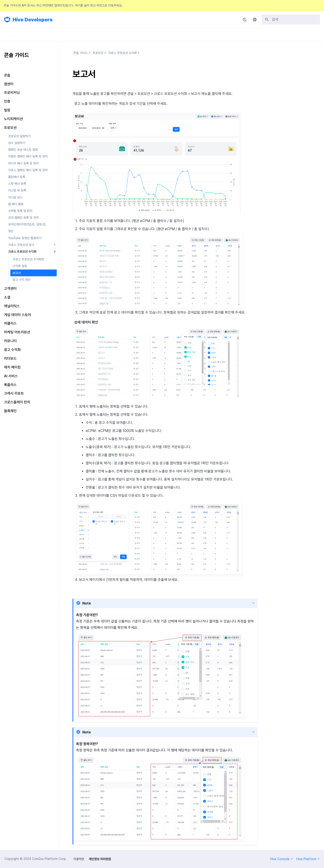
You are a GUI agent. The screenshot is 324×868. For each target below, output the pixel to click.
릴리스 (113, 35)
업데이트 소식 (13, 35)
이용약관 (79, 859)
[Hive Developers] (7, 20)
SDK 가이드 (40, 35)
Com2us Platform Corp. (49, 859)
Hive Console (281, 859)
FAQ (131, 35)
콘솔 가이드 (66, 35)
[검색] (291, 20)
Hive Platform (308, 859)
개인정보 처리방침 (100, 859)
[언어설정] (255, 20)
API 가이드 (91, 35)
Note (87, 603)
